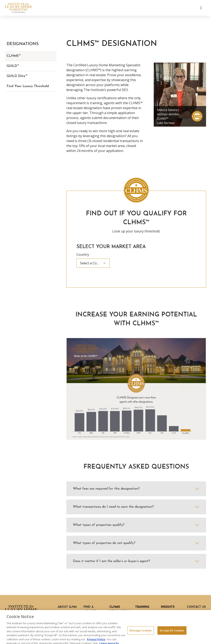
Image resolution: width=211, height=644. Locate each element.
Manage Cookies (141, 636)
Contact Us (196, 607)
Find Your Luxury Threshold (28, 86)
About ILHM (67, 607)
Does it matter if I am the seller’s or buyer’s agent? (111, 561)
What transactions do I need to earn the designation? (113, 507)
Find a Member (90, 609)
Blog (165, 613)
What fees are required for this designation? (106, 489)
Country (83, 254)
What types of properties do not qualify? (104, 543)
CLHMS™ (13, 56)
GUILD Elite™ (17, 76)
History (64, 613)
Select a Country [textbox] (93, 263)
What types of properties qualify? (99, 525)
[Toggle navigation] (201, 8)
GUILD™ (13, 66)
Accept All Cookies (172, 636)
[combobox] (93, 263)
